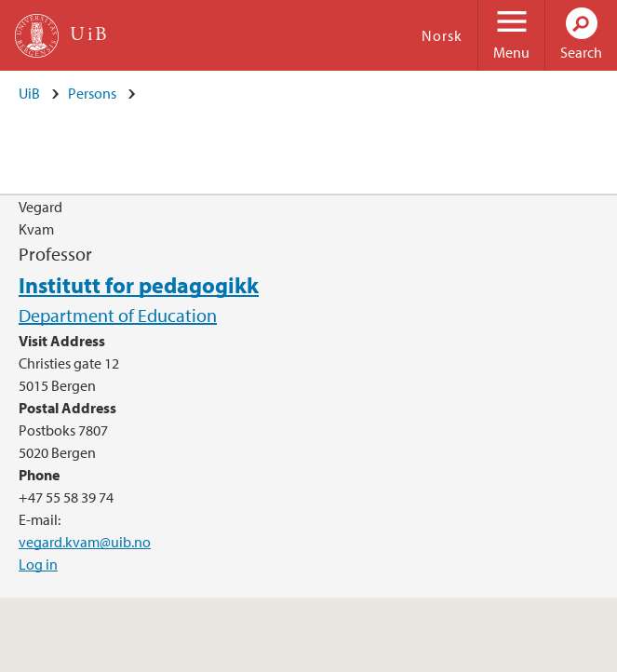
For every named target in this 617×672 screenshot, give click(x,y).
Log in (38, 564)
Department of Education (118, 315)
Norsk (442, 35)
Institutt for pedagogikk (139, 285)
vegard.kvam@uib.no (85, 542)
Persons (92, 93)
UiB (29, 93)
